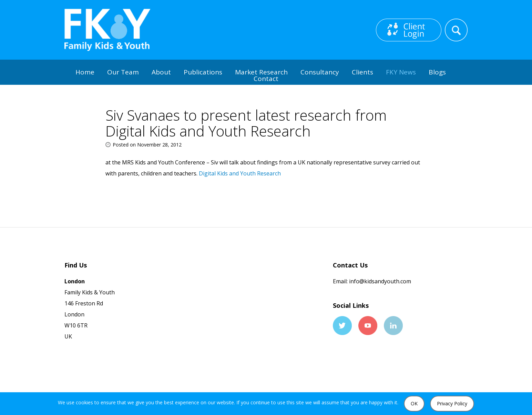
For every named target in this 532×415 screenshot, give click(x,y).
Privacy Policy (452, 403)
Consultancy (320, 72)
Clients (362, 72)
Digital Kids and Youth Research (240, 173)
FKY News (401, 72)
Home (85, 72)
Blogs (437, 72)
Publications (203, 72)
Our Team (123, 72)
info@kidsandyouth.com (379, 281)
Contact (266, 79)
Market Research (261, 72)
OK (414, 403)
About (161, 72)
